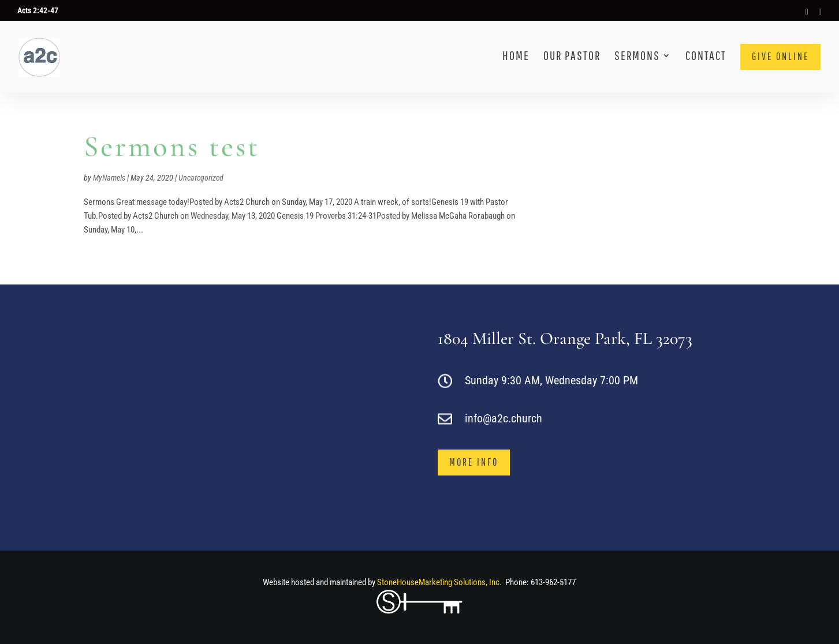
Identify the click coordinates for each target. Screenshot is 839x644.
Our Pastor (572, 57)
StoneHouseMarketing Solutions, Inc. (439, 582)
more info (474, 462)
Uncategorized (201, 178)
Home (516, 57)
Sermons (637, 57)
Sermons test (172, 147)
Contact (706, 57)
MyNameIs (109, 178)
